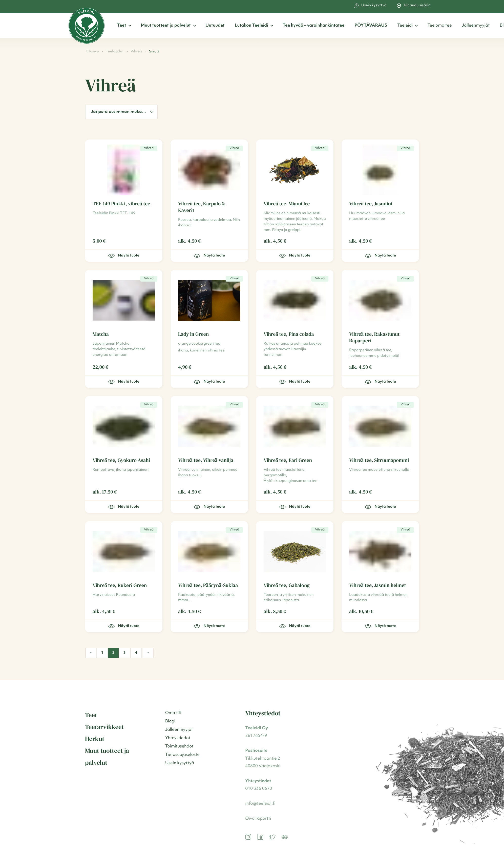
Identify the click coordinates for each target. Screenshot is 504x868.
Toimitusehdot (179, 747)
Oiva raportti (258, 819)
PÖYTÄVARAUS (371, 26)
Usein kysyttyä (370, 6)
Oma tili (173, 713)
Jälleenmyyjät (476, 26)
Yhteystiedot (178, 738)
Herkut (95, 739)
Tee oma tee (439, 26)
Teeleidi (405, 26)
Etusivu (93, 52)
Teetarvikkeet (104, 727)
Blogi (170, 722)
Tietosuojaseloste (182, 755)
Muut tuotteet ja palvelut (166, 26)
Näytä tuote (124, 256)
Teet (122, 26)
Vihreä (136, 52)
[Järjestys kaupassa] (121, 112)
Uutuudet (215, 26)
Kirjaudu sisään (414, 6)
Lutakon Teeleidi (251, 26)
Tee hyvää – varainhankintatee (313, 26)
